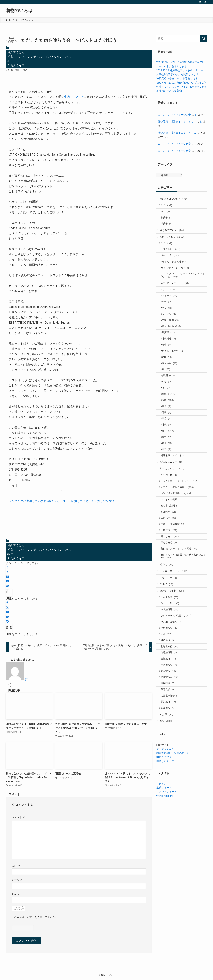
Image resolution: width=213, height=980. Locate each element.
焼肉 (169, 379)
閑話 (167, 794)
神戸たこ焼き (164, 831)
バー (169, 316)
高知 (168, 485)
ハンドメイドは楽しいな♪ (179, 535)
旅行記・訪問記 (173, 646)
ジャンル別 (172, 264)
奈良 (168, 436)
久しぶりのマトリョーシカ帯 (174, 115)
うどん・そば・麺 (176, 271)
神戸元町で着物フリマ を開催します (177, 79)
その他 (168, 207)
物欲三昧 (170, 577)
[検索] (205, 2)
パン (167, 214)
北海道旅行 (171, 709)
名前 (16, 866)
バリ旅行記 (171, 667)
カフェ (170, 302)
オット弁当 (170, 631)
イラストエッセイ (175, 623)
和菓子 (168, 221)
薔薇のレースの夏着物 (169, 91)
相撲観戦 (169, 751)
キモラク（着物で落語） (179, 528)
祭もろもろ (170, 591)
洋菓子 (168, 228)
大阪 (170, 428)
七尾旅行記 (171, 688)
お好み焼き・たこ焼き (178, 278)
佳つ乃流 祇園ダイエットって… (177, 122)
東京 (169, 450)
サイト (15, 894)
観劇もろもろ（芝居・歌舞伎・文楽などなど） (183, 607)
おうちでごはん (173, 235)
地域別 (169, 400)
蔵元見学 (169, 758)
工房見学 (170, 563)
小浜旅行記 (170, 730)
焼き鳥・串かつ (174, 372)
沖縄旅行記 (171, 744)
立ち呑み (171, 386)
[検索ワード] (182, 38)
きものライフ (16, 65)
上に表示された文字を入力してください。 (36, 917)
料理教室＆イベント (175, 492)
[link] (9, 685)
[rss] (200, 2)
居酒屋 (170, 351)
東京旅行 (170, 737)
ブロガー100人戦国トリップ (180, 674)
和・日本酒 (173, 344)
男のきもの (172, 584)
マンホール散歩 (173, 681)
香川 (169, 478)
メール (17, 880)
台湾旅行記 (170, 716)
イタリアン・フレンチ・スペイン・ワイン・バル (39, 57)
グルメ (168, 638)
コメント (18, 817)
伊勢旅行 (169, 702)
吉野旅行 (170, 723)
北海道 (170, 422)
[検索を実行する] (204, 38)
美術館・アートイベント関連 (180, 598)
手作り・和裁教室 (174, 570)
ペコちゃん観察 (173, 542)
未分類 (168, 787)
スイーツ (171, 309)
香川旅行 (170, 772)
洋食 (169, 365)
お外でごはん (16, 52)
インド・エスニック (177, 295)
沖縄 (169, 457)
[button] (7, 568)
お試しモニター (172, 499)
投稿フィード (164, 862)
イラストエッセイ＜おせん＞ (180, 521)
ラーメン (171, 330)
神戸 (10, 61)
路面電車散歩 (171, 765)
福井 (168, 471)
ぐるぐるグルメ (165, 823)
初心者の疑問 (172, 549)
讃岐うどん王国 (165, 835)
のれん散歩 (171, 653)
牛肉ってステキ (74, 97)
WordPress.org (165, 870)
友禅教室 (170, 556)
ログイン (161, 857)
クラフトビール (173, 257)
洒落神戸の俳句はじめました (173, 827)
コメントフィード (166, 866)
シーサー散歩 (171, 660)
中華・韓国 (173, 337)
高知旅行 (169, 779)
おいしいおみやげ (175, 199)
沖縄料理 (171, 358)
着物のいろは (19, 11)
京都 (169, 408)
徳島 (168, 443)
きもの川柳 (170, 514)
